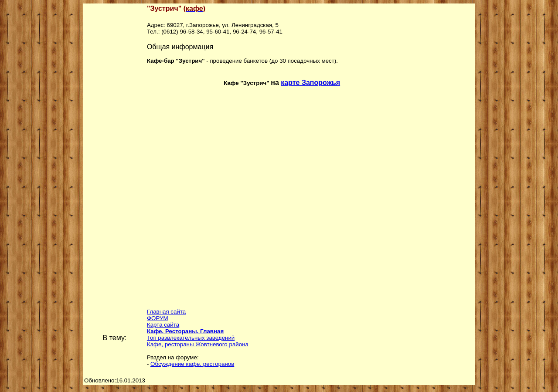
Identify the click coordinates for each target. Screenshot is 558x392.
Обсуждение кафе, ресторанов (192, 364)
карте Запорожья (310, 83)
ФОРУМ (158, 318)
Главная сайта (166, 312)
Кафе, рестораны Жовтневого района (198, 344)
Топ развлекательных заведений (191, 338)
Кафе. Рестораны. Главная (185, 331)
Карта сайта (163, 325)
